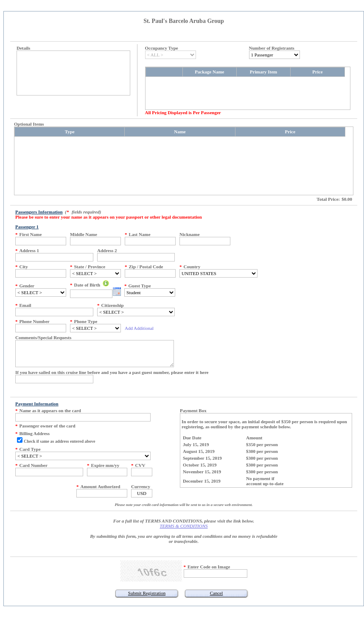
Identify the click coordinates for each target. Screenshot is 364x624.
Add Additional (139, 328)
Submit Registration (147, 593)
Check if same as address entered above (60, 441)
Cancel (217, 593)
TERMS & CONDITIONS (183, 526)
